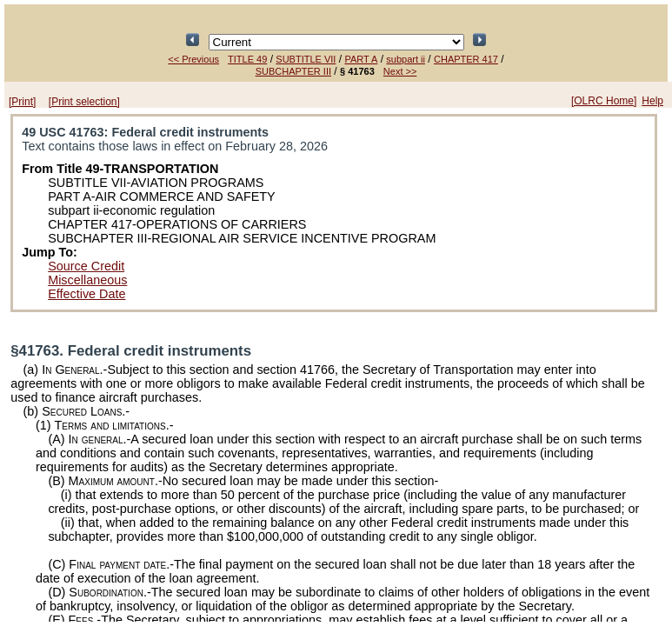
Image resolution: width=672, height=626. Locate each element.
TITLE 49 (247, 59)
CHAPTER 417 (466, 59)
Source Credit (86, 266)
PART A (361, 59)
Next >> (400, 71)
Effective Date (86, 294)
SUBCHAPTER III (293, 71)
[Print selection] (84, 102)
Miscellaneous (87, 280)
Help (652, 101)
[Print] (22, 102)
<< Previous (193, 59)
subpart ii (406, 59)
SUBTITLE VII (306, 59)
